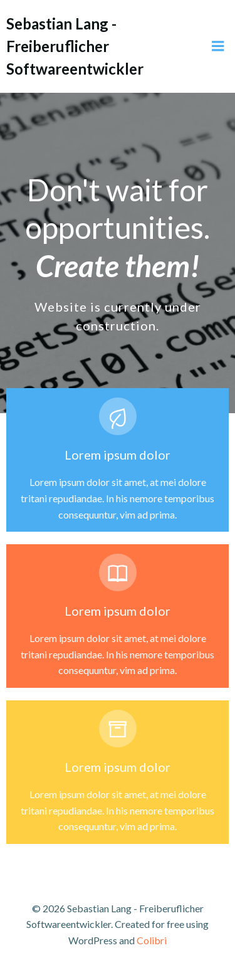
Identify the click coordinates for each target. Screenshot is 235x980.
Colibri (152, 940)
